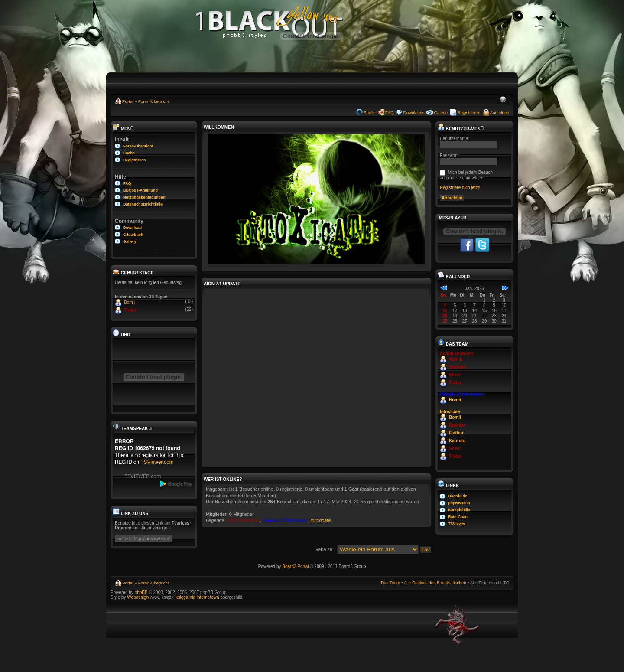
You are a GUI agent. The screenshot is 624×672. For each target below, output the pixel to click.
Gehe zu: (324, 549)
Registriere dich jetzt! (460, 188)
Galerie (441, 113)
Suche (370, 113)
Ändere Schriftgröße (503, 100)
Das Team (390, 582)
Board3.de (458, 496)
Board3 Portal (295, 566)
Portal (128, 101)
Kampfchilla (459, 510)
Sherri (455, 375)
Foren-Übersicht (154, 101)
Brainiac (457, 367)
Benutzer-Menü (461, 129)
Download (132, 228)
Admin (456, 359)
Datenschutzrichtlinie (143, 204)
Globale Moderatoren (285, 520)
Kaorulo (457, 441)
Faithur (456, 433)
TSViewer (457, 524)
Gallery (130, 241)
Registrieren (469, 113)
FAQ (390, 113)
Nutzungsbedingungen (144, 197)
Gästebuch (133, 235)
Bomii (129, 302)
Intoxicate (320, 520)
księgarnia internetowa (197, 597)
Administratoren (244, 520)
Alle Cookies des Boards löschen (435, 582)
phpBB (141, 592)
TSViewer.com (157, 462)
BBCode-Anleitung (140, 190)
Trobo (130, 310)
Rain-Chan (458, 517)
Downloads (414, 113)
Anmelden (500, 113)
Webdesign (138, 597)
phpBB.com (459, 503)
